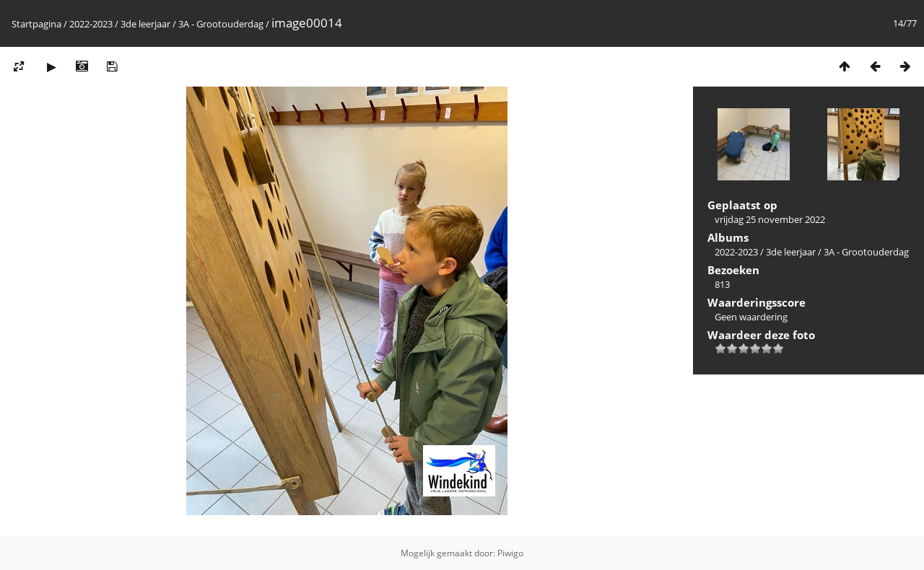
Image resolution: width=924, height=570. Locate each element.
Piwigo (510, 553)
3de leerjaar (145, 24)
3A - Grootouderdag (221, 24)
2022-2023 (91, 24)
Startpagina (36, 24)
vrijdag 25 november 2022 (770, 219)
